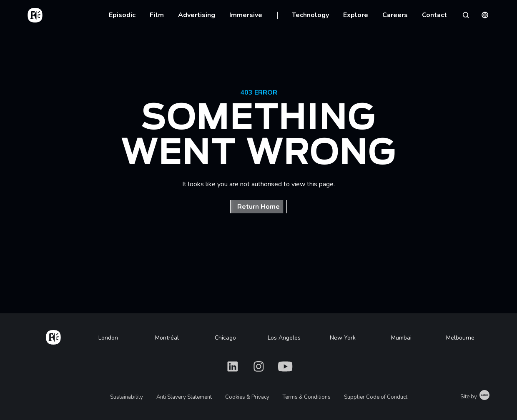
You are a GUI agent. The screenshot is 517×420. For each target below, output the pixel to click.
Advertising (197, 15)
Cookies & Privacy (247, 397)
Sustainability (127, 397)
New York (343, 338)
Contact (434, 15)
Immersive (246, 15)
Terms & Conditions (307, 397)
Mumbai (401, 338)
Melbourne (460, 338)
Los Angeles (284, 338)
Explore (356, 15)
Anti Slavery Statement (184, 397)
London (108, 338)
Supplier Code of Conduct (376, 397)
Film (157, 15)
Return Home (258, 207)
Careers (395, 15)
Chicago (225, 338)
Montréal (167, 338)
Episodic (122, 15)
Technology (310, 15)
